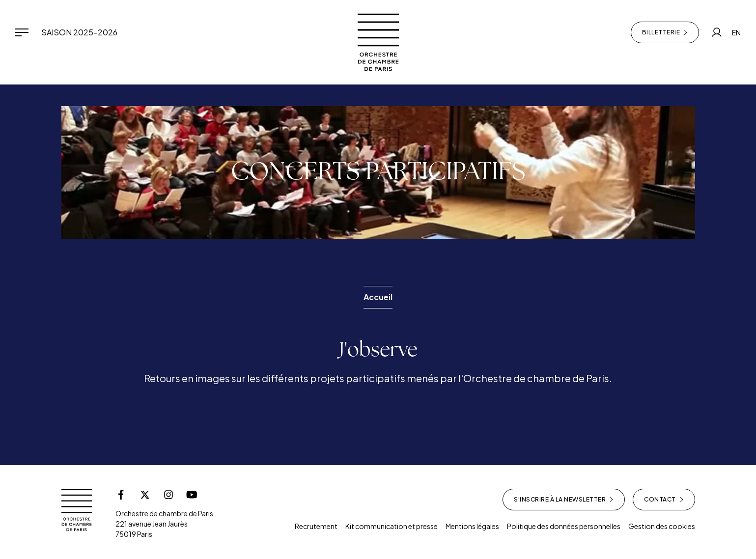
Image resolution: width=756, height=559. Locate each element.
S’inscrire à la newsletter (564, 500)
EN (736, 32)
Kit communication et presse (392, 526)
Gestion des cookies (662, 526)
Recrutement (316, 526)
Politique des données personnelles (564, 526)
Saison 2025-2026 (79, 32)
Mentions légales (472, 526)
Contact (664, 500)
